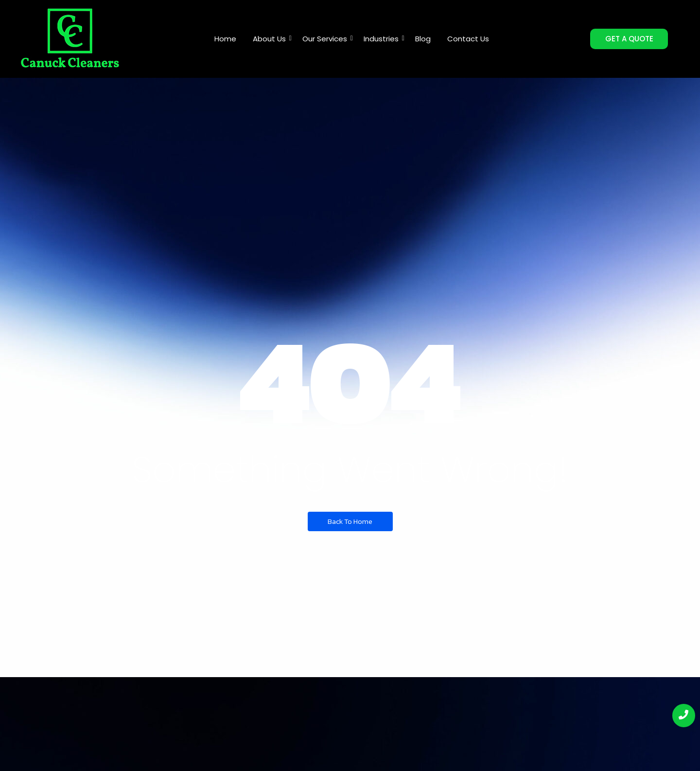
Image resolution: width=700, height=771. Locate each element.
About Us (271, 39)
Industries (383, 39)
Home (225, 39)
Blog (423, 39)
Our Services (326, 39)
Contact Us (468, 39)
